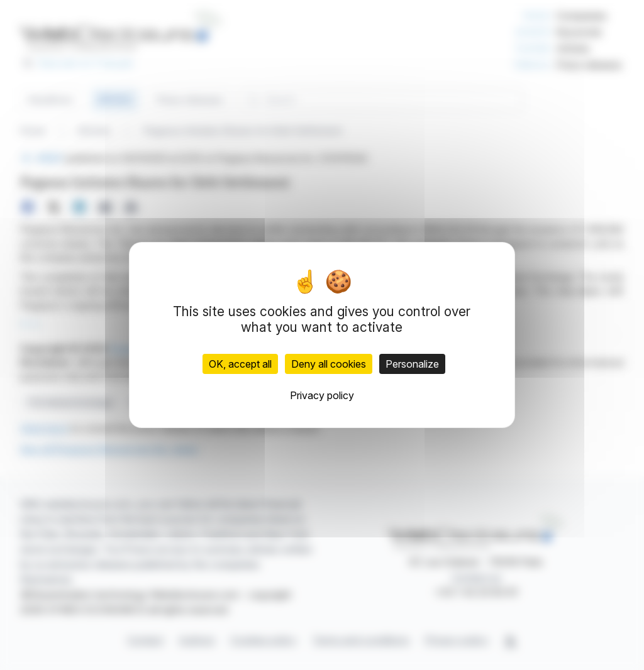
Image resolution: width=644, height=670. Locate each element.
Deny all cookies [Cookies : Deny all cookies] (329, 364)
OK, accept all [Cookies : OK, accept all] (240, 364)
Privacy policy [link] (322, 395)
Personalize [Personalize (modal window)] (412, 364)
